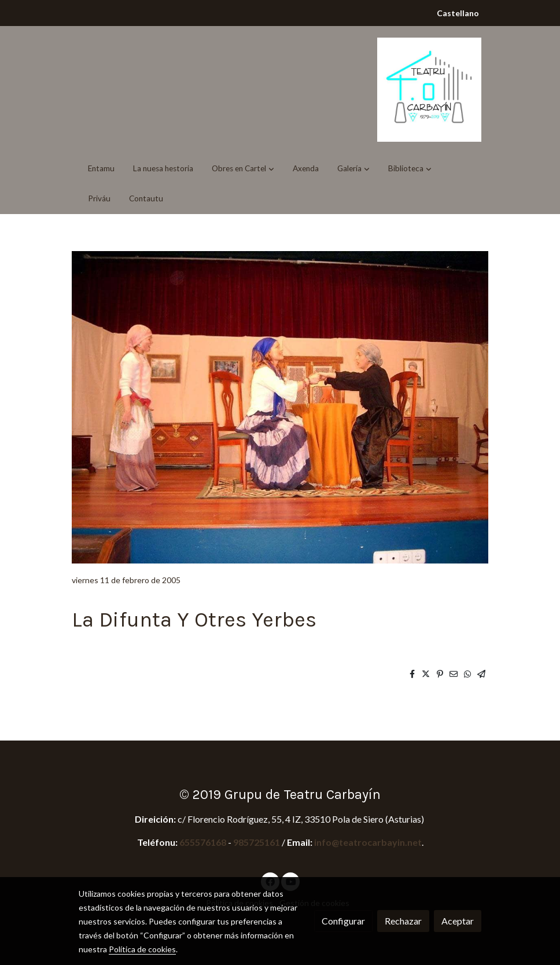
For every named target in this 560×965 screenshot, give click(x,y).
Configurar (343, 921)
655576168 (204, 842)
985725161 (257, 842)
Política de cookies (142, 949)
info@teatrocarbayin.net (368, 842)
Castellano (458, 13)
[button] (243, 168)
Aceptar (458, 921)
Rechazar (403, 921)
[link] (429, 90)
